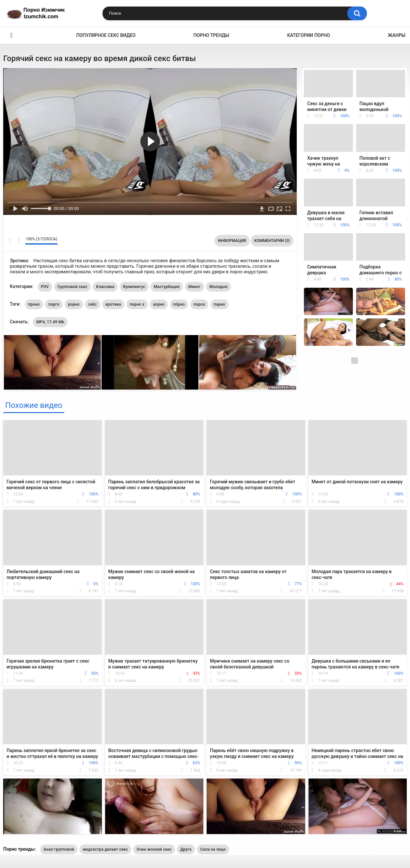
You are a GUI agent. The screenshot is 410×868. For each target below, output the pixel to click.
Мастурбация (167, 287)
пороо (199, 304)
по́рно (179, 304)
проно (34, 304)
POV (45, 287)
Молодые (218, 287)
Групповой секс (72, 287)
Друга (186, 849)
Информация (232, 241)
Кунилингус (134, 287)
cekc (92, 304)
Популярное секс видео (106, 35)
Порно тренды (211, 35)
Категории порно (309, 35)
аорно (159, 304)
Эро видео (11, 35)
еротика (113, 304)
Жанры (397, 35)
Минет (195, 287)
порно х (137, 304)
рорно (74, 304)
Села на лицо (213, 849)
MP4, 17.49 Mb (50, 322)
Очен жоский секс (154, 849)
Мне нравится (10, 241)
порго (54, 304)
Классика (105, 287)
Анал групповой (59, 849)
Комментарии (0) (272, 241)
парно (220, 304)
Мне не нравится (18, 241)
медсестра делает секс (105, 849)
